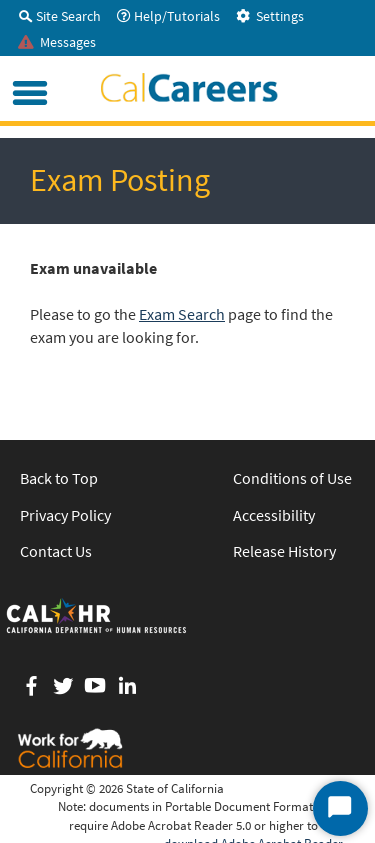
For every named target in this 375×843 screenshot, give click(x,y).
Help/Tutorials (168, 16)
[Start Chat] (340, 808)
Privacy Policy (65, 515)
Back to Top (59, 478)
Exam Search (182, 314)
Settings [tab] (270, 16)
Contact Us (56, 551)
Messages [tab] (57, 42)
